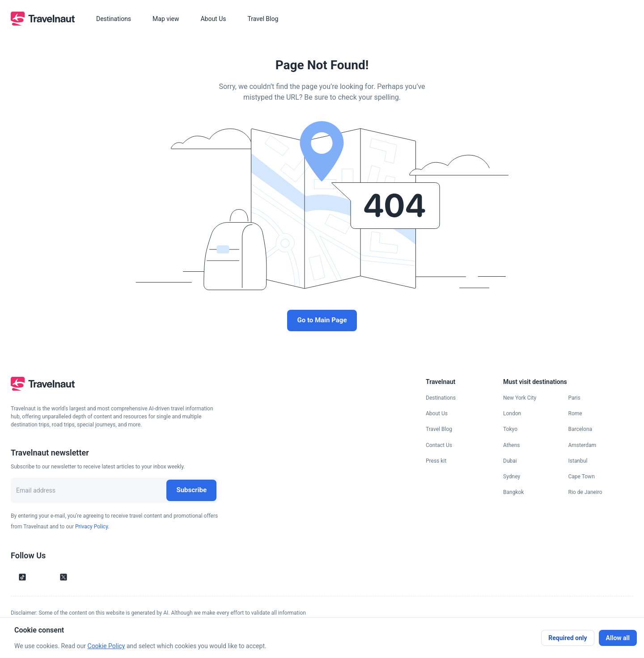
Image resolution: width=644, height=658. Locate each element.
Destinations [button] (114, 19)
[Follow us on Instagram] (38, 577)
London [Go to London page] (512, 413)
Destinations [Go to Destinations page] (441, 398)
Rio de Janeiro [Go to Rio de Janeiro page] (585, 492)
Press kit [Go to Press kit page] (436, 461)
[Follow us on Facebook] (79, 577)
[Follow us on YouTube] (48, 577)
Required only (568, 638)
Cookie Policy (106, 646)
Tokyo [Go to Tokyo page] (510, 429)
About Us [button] (213, 19)
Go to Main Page (322, 320)
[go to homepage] (43, 23)
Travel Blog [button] (263, 19)
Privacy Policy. (92, 527)
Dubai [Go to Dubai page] (510, 461)
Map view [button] (166, 19)
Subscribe (191, 490)
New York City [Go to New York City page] (520, 398)
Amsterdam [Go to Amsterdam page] (583, 445)
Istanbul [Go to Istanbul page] (578, 461)
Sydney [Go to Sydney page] (512, 477)
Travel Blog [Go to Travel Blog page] (439, 429)
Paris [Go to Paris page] (574, 398)
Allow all (618, 638)
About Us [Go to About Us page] (437, 413)
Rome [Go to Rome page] (575, 413)
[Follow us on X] (64, 577)
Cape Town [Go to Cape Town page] (582, 477)
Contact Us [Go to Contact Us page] (439, 445)
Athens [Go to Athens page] (511, 445)
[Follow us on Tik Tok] (22, 577)
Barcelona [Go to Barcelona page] (580, 429)
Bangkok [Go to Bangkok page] (513, 492)
